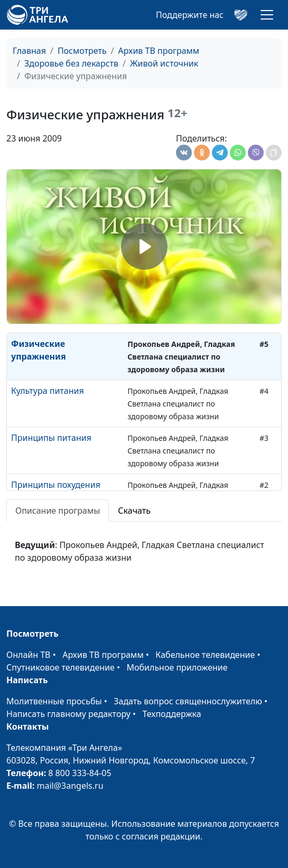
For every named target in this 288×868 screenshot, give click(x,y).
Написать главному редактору (68, 714)
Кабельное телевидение (205, 655)
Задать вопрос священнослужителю (188, 701)
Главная (29, 51)
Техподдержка (171, 714)
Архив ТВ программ (159, 51)
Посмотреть (82, 51)
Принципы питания (51, 438)
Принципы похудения (56, 485)
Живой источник (164, 63)
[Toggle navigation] (267, 15)
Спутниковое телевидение (61, 667)
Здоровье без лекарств (71, 63)
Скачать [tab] (134, 511)
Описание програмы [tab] (58, 511)
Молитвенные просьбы (54, 701)
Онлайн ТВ (29, 655)
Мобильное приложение (177, 667)
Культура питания (48, 391)
